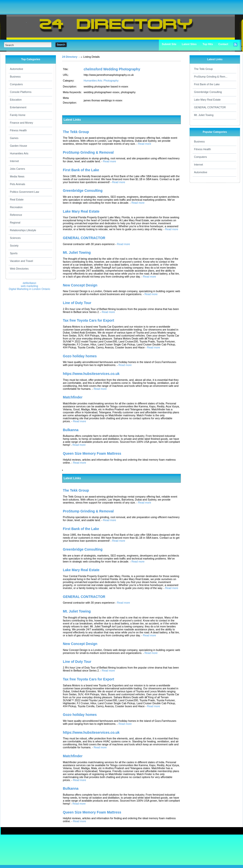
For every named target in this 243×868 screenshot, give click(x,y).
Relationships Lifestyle (23, 230)
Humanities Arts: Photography (101, 81)
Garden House (18, 146)
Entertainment (18, 107)
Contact (223, 44)
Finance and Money (22, 123)
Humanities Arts (19, 153)
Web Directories (19, 269)
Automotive (16, 69)
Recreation (16, 207)
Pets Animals (18, 184)
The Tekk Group (203, 69)
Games (14, 138)
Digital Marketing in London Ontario (29, 289)
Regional (15, 223)
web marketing (29, 286)
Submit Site (169, 44)
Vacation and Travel (21, 261)
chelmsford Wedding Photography (112, 69)
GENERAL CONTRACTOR (210, 107)
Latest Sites (189, 44)
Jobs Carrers (17, 169)
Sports (14, 253)
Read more (145, 144)
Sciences (15, 238)
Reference (16, 215)
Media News (17, 176)
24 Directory (70, 57)
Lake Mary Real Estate (207, 100)
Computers (16, 84)
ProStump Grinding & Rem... (211, 77)
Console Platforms (21, 92)
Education (16, 100)
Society (14, 246)
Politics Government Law (24, 192)
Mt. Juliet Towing (204, 115)
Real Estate (17, 199)
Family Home (18, 115)
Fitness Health (18, 130)
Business (15, 77)
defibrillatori (30, 283)
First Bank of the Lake (207, 84)
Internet (14, 161)
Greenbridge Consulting (208, 92)
